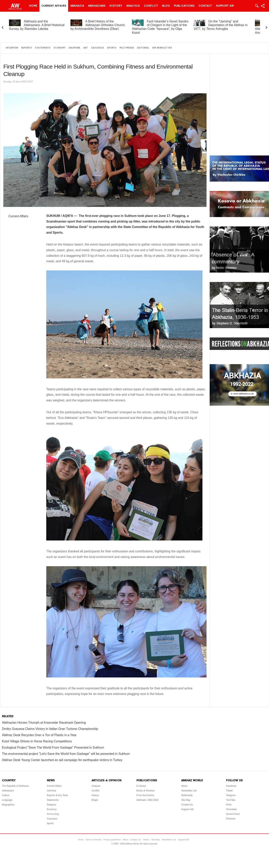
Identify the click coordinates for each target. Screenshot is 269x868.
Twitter (229, 791)
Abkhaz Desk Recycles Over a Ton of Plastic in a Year (39, 735)
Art (86, 48)
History (116, 6)
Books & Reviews (146, 791)
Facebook (231, 786)
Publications (184, 6)
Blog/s (95, 800)
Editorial (143, 48)
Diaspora (74, 48)
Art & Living (53, 814)
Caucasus (97, 48)
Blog (166, 6)
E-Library (141, 786)
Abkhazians (97, 6)
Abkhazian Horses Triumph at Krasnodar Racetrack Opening (44, 723)
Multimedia (127, 48)
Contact (205, 6)
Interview (12, 48)
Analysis (133, 6)
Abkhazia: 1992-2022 (147, 800)
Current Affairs (54, 6)
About (184, 786)
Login (257, 6)
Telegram (231, 795)
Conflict (151, 6)
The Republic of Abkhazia (15, 786)
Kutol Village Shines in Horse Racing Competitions (37, 741)
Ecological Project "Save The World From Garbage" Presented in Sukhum (53, 747)
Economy (60, 48)
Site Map (186, 800)
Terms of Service (94, 840)
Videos (146, 840)
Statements (43, 48)
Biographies (8, 805)
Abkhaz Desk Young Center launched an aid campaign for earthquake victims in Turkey (62, 760)
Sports (112, 48)
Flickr (229, 805)
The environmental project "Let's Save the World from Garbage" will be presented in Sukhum (66, 754)
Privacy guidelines (112, 840)
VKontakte (231, 809)
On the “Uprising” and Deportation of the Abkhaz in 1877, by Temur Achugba (220, 25)
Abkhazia (77, 6)
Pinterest (231, 819)
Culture (6, 795)
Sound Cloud (233, 814)
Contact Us (187, 805)
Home (33, 6)
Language (7, 800)
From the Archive (145, 795)
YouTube (231, 800)
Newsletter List (189, 791)
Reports (27, 48)
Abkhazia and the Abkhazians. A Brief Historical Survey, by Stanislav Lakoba (37, 25)
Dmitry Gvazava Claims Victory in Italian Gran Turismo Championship (50, 729)
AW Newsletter (162, 48)
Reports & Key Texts (57, 795)
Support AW (225, 6)
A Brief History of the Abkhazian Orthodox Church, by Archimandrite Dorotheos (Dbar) (98, 25)
